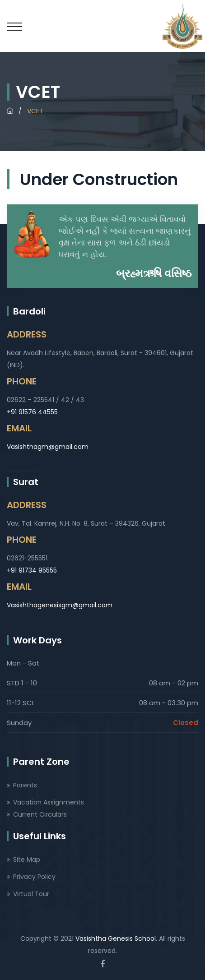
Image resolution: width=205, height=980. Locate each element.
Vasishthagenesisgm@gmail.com (60, 605)
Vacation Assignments (49, 802)
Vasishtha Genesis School (116, 938)
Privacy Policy (34, 877)
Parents (25, 785)
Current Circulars (40, 814)
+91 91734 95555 (32, 570)
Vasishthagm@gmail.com (48, 447)
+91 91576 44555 (32, 412)
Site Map (27, 860)
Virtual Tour (31, 894)
